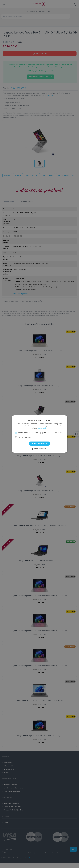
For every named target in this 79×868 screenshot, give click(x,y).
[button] (39, 449)
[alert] (39, 434)
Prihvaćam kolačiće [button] (40, 444)
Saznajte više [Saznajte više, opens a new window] (42, 428)
